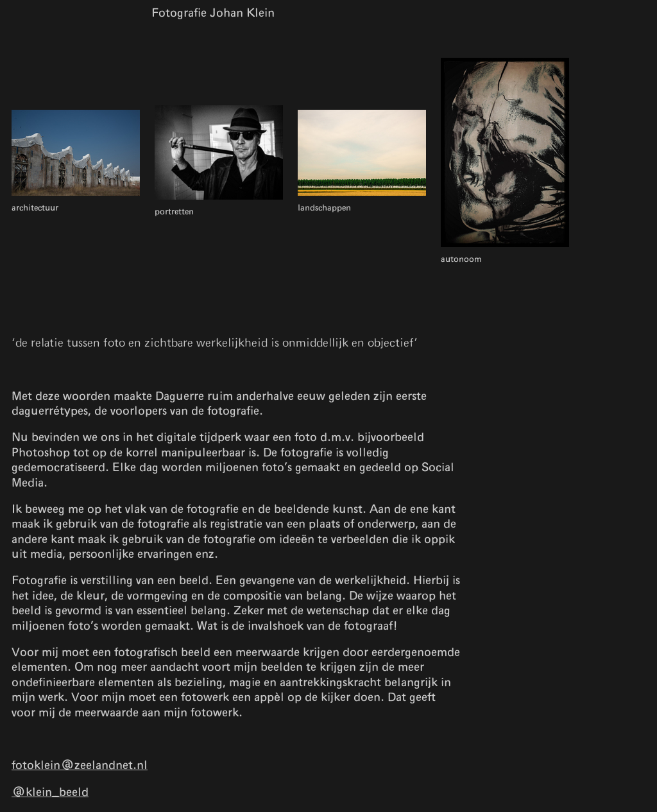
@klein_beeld (50, 793)
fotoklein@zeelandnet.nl (80, 766)
